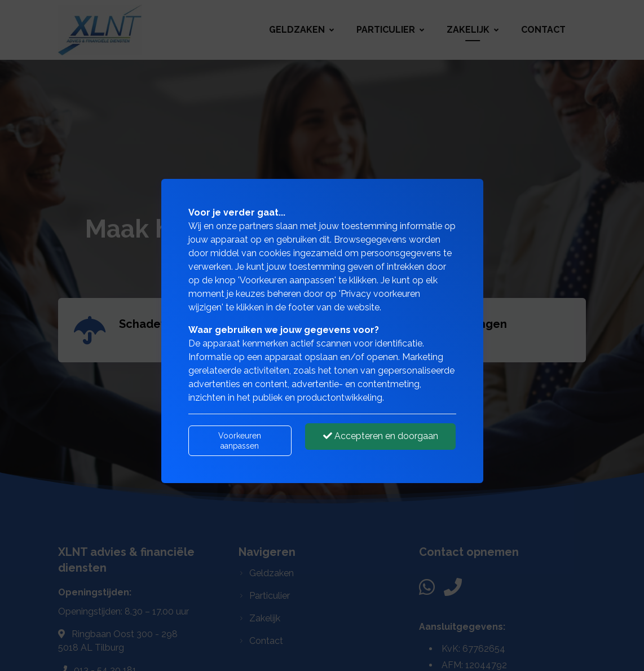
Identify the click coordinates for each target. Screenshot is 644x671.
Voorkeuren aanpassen (240, 441)
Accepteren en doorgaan (381, 436)
